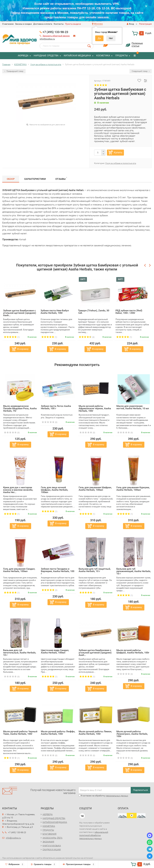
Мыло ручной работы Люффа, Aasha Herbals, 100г (58, 733)
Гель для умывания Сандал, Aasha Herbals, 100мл (19, 570)
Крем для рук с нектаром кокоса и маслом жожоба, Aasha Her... (18, 490)
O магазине (8, 24)
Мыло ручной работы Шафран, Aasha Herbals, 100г (133, 651)
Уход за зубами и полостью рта (121, 163)
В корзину (23, 349)
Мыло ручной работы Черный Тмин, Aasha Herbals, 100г (20, 733)
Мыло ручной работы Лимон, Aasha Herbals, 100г (95, 733)
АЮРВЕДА (23, 56)
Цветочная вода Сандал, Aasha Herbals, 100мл (55, 651)
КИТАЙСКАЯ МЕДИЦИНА (77, 56)
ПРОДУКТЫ (122, 56)
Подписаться (140, 790)
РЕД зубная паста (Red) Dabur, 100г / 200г (129, 312)
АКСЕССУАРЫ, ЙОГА (52, 838)
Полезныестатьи (137, 45)
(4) (87, 337)
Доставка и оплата (43, 24)
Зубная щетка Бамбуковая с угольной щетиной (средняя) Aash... (20, 313)
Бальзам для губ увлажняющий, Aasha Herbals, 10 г (134, 571)
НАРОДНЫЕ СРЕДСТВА (46, 56)
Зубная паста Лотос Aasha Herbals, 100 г (56, 407)
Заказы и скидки (23, 24)
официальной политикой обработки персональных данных (94, 835)
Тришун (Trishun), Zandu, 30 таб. (94, 312)
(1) (12, 337)
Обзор (11, 179)
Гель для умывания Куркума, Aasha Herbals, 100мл (133, 489)
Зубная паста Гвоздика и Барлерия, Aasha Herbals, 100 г (58, 571)
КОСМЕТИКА (103, 56)
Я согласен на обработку (103, 796)
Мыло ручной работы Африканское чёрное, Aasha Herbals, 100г (95, 408)
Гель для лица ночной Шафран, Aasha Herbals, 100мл (55, 490)
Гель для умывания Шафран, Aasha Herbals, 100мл (95, 489)
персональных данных (117, 796)
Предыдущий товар (14, 71)
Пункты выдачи (73, 24)
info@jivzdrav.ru (47, 39)
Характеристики (35, 179)
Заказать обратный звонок (56, 36)
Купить (118, 152)
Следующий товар (141, 71)
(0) (12, 433)
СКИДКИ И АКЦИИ (52, 850)
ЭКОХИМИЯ (48, 842)
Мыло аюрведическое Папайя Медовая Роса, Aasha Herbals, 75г (20, 408)
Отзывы (61, 178)
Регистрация (145, 24)
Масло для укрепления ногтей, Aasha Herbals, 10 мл (133, 407)
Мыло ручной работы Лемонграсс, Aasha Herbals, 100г (132, 734)
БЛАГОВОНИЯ (49, 834)
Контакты (59, 24)
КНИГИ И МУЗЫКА (52, 846)
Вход (130, 24)
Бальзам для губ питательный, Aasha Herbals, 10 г (20, 653)
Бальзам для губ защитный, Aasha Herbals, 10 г (95, 570)
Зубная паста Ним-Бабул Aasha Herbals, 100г (55, 312)
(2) (49, 590)
